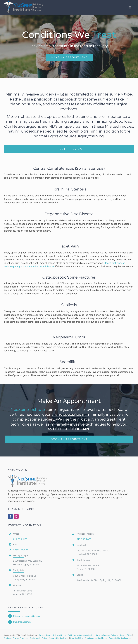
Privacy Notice (60, 635)
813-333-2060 (84, 539)
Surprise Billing (77, 638)
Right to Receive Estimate (107, 635)
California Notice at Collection (81, 635)
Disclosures (125, 638)
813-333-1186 (20, 539)
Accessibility (114, 638)
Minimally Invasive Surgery (27, 616)
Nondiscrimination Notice (96, 638)
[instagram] (16, 516)
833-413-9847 (21, 550)
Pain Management (22, 622)
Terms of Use (126, 635)
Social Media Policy (38, 638)
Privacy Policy (45, 635)
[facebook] (10, 516)
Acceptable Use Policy (59, 638)
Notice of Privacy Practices (16, 638)
